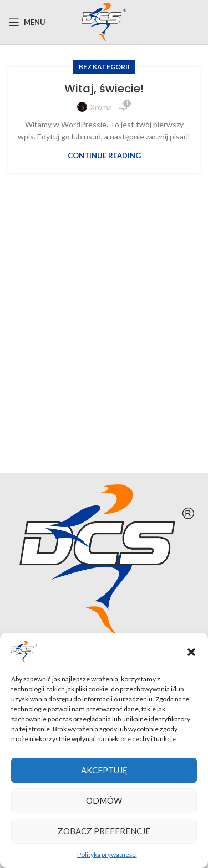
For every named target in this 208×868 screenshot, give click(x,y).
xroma (101, 107)
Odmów (104, 800)
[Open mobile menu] (27, 22)
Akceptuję (104, 770)
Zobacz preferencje (104, 831)
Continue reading (104, 156)
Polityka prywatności (107, 854)
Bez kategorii (104, 67)
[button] (191, 652)
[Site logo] (104, 21)
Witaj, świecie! (104, 89)
